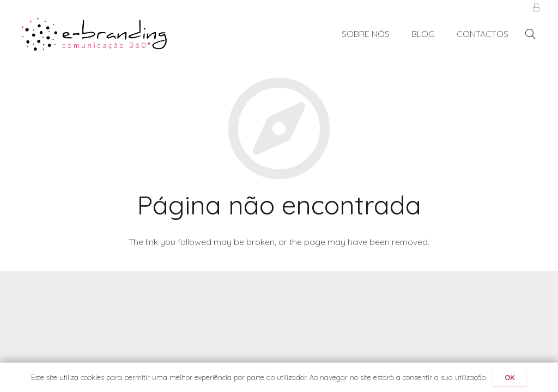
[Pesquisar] (530, 34)
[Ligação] (94, 34)
